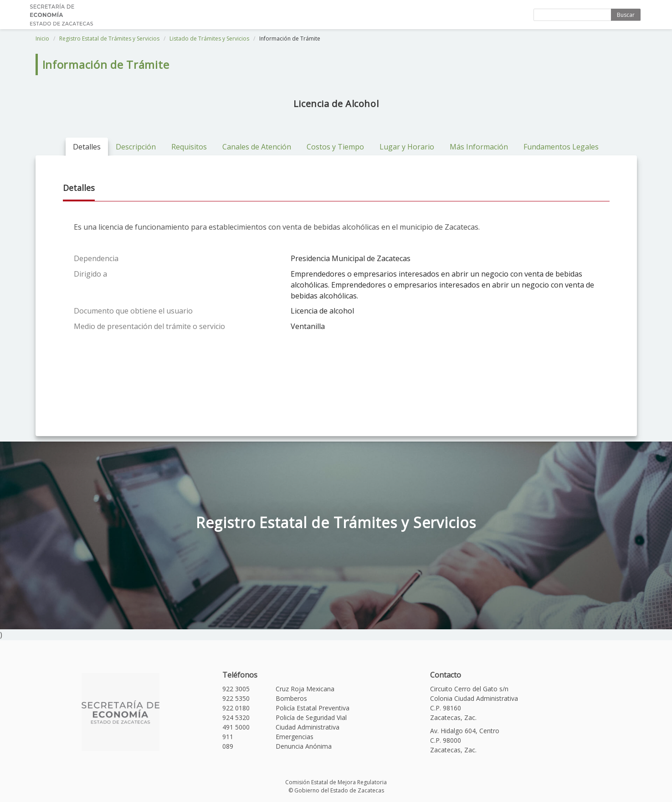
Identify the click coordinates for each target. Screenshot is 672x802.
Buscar (626, 15)
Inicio (42, 39)
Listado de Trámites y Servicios (209, 39)
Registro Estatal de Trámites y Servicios (109, 39)
